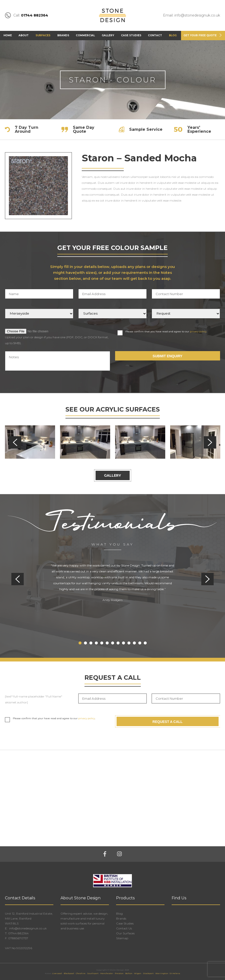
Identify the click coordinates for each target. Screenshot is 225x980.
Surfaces (43, 35)
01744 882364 (18, 933)
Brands (63, 35)
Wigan (138, 973)
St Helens (175, 973)
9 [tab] (123, 643)
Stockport (148, 973)
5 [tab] (102, 643)
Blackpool (69, 973)
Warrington (162, 973)
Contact (155, 35)
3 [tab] (91, 643)
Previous (15, 442)
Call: (27, 16)
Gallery (108, 35)
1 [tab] (80, 643)
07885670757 (18, 938)
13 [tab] (145, 643)
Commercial (85, 35)
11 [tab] (134, 643)
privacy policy (198, 331)
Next (210, 442)
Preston (119, 973)
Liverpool (57, 973)
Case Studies (131, 35)
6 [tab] (107, 643)
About (24, 35)
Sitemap (122, 938)
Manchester (107, 973)
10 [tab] (129, 643)
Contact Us (124, 928)
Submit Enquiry (168, 356)
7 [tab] (113, 643)
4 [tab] (96, 643)
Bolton (129, 973)
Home (8, 35)
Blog (173, 35)
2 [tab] (85, 643)
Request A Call (168, 721)
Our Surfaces (125, 933)
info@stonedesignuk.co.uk (28, 928)
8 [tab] (118, 643)
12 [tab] (140, 643)
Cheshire (81, 973)
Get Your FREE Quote (200, 35)
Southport (93, 973)
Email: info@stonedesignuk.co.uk (192, 16)
